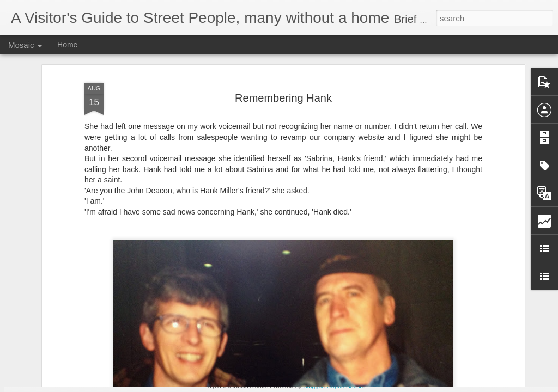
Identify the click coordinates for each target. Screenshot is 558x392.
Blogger (313, 386)
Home (67, 45)
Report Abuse (345, 386)
